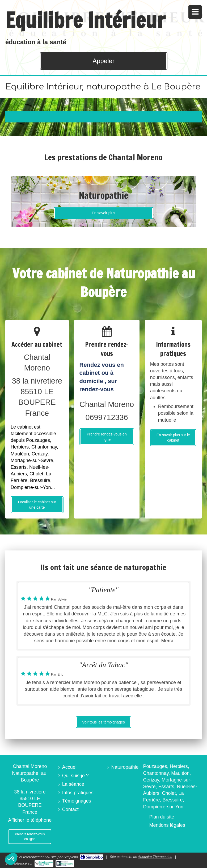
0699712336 (107, 417)
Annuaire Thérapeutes (155, 857)
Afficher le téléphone (30, 820)
